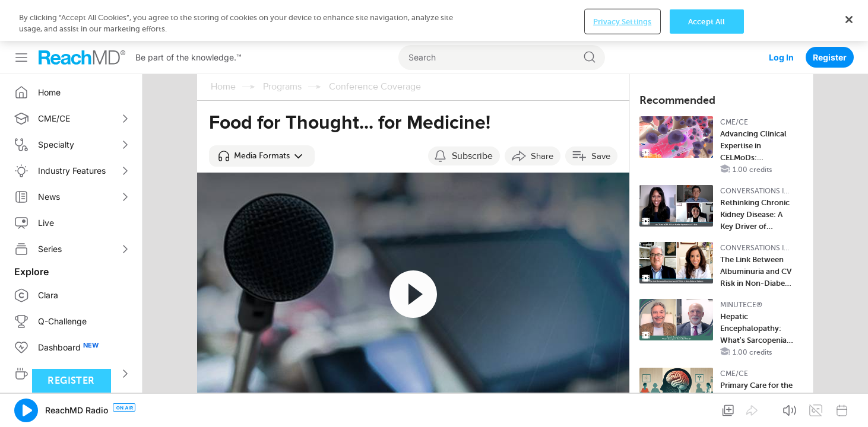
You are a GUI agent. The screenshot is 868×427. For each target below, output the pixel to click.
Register (830, 16)
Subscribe (472, 115)
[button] (262, 115)
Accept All (707, 410)
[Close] (849, 408)
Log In (781, 16)
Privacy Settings (622, 410)
